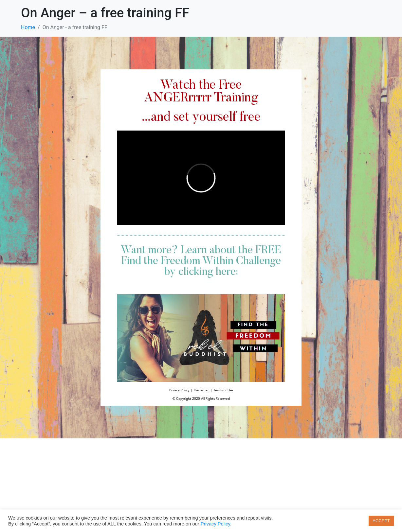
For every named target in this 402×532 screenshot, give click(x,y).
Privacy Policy (179, 390)
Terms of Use (223, 390)
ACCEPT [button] (381, 521)
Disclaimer (201, 390)
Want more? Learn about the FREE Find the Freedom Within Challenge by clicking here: (201, 262)
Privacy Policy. (216, 524)
